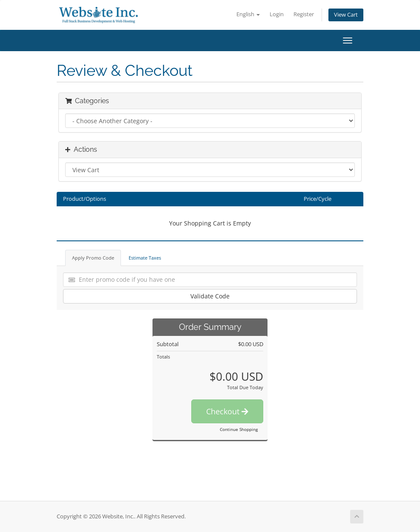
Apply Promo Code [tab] (93, 258)
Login (277, 14)
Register (304, 14)
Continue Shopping (239, 429)
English (248, 14)
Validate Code (210, 296)
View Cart (346, 15)
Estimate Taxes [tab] (145, 258)
